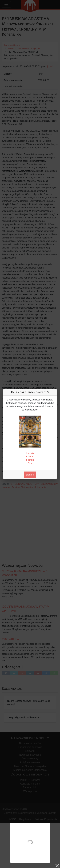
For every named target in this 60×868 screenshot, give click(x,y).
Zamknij (30, 475)
